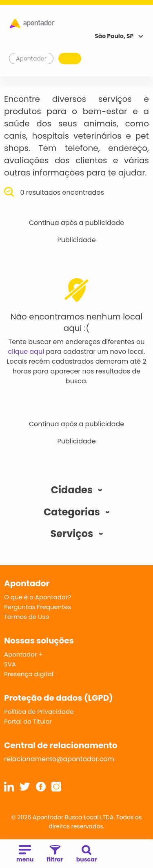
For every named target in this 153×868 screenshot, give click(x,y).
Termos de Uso (27, 617)
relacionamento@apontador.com (59, 759)
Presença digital (29, 674)
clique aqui (26, 352)
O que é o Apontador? (38, 597)
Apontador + (23, 654)
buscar (87, 854)
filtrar (55, 854)
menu (25, 854)
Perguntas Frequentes (38, 607)
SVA (10, 664)
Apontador (31, 58)
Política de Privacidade (39, 712)
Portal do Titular (28, 721)
